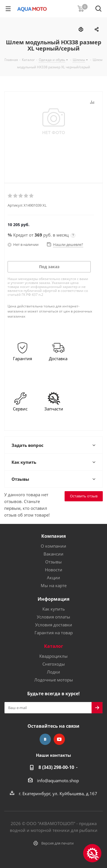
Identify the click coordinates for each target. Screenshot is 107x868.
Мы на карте (54, 585)
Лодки (53, 672)
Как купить (54, 609)
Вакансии (53, 554)
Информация (53, 599)
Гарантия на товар (54, 633)
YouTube (59, 739)
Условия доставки (54, 625)
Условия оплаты (53, 617)
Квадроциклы (53, 656)
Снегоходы (54, 664)
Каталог (54, 646)
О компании (53, 546)
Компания (53, 536)
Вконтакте (45, 739)
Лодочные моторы (54, 680)
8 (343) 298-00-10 (56, 767)
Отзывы (53, 562)
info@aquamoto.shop (58, 780)
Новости (54, 570)
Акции (53, 578)
